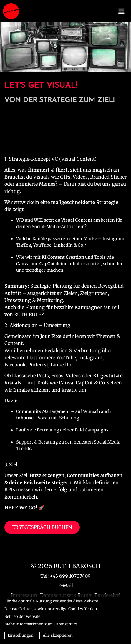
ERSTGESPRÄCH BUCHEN (42, 527)
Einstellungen (21, 635)
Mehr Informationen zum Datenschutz (41, 624)
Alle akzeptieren (58, 635)
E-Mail (65, 585)
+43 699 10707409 (70, 576)
